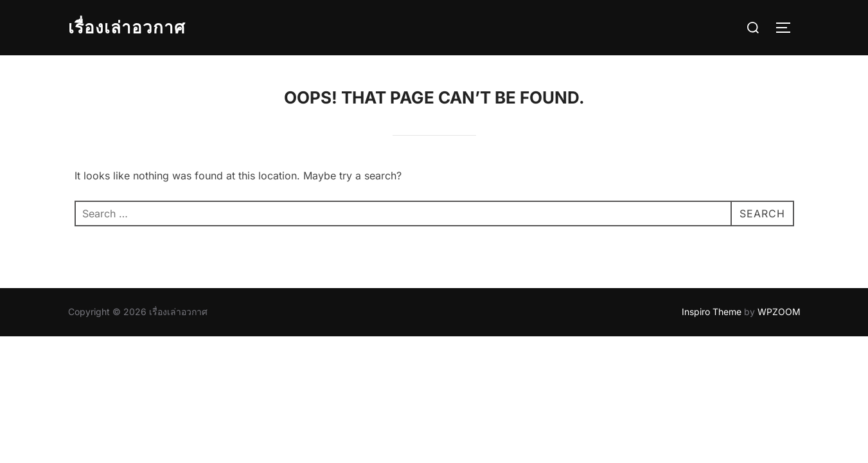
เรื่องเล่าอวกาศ (127, 28)
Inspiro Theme (712, 312)
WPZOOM (779, 312)
